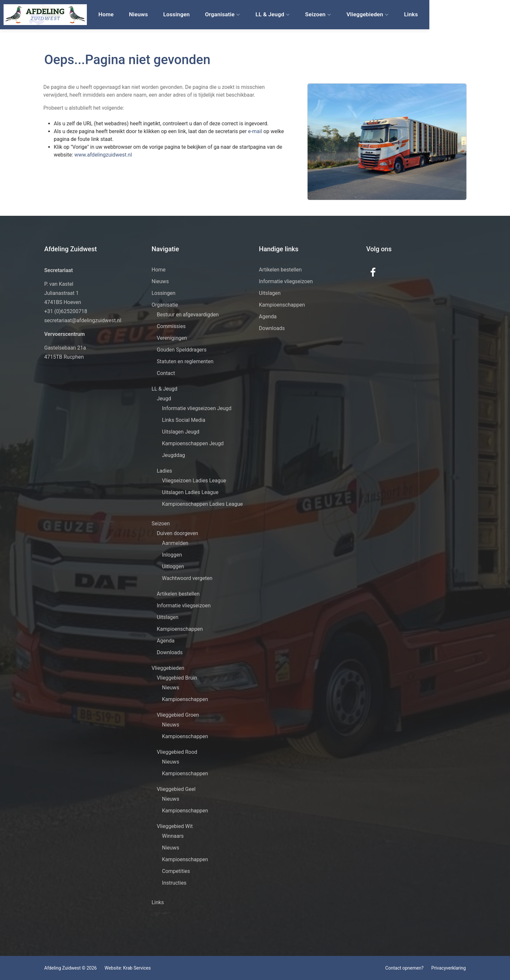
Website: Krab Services (127, 968)
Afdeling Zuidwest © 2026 (70, 968)
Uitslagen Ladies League (190, 492)
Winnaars (173, 836)
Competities (176, 871)
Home (158, 15)
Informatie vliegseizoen (184, 606)
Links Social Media (184, 420)
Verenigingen (172, 338)
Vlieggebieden (410, 15)
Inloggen (172, 555)
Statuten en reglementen (185, 361)
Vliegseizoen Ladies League (194, 481)
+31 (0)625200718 (66, 311)
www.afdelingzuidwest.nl (82, 155)
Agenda (166, 641)
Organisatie (269, 15)
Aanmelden (175, 543)
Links (452, 15)
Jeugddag (174, 455)
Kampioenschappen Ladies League (202, 504)
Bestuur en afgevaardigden (188, 315)
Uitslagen (168, 617)
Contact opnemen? (404, 968)
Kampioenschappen (180, 629)
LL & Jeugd (319, 15)
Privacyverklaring (449, 968)
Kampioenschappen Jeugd (193, 443)
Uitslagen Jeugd (181, 432)
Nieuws (189, 15)
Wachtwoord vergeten (187, 578)
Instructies (174, 883)
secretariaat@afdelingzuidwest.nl (83, 320)
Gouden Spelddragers (182, 350)
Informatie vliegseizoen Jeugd (197, 408)
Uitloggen (173, 566)
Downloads (170, 652)
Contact (166, 373)
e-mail (235, 131)
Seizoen (362, 15)
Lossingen (225, 15)
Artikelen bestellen (178, 594)
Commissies (171, 326)
